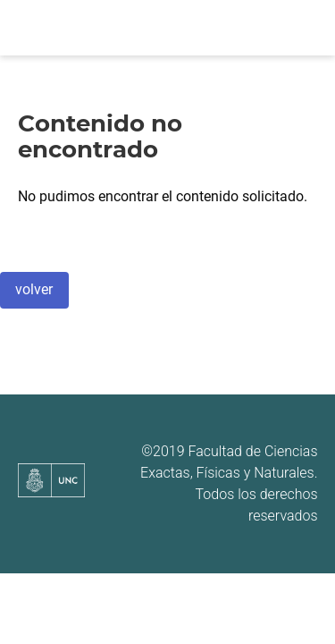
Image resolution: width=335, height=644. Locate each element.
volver (34, 289)
